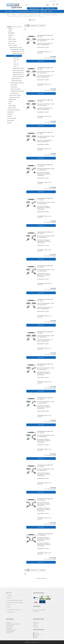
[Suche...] (47, 5)
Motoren (10, 37)
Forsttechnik (44, 11)
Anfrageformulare (50, 8)
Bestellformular (38, 634)
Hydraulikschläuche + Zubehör (16, 47)
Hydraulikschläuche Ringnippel (17, 77)
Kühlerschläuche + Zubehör (15, 95)
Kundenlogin (53, 1)
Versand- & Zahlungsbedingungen (15, 600)
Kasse (35, 625)
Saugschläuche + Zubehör (15, 97)
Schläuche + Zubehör (13, 45)
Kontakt (9, 598)
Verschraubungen (12, 106)
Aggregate (10, 29)
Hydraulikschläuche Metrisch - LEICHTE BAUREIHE (17, 68)
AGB (9, 607)
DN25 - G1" (16, 66)
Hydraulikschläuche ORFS (17, 75)
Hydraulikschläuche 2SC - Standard (17, 52)
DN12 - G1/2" (16, 60)
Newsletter (36, 627)
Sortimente (11, 101)
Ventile (10, 104)
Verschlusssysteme (15, 93)
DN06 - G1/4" (16, 56)
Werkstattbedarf (11, 121)
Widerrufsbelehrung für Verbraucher (16, 603)
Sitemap (36, 637)
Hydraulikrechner (34, 8)
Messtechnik (11, 35)
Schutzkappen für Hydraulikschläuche (16, 91)
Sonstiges (9, 123)
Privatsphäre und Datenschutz (14, 610)
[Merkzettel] (54, 5)
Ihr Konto (36, 624)
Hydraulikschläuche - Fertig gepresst (16, 50)
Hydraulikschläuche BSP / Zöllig (17, 54)
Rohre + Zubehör (12, 43)
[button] (57, 5)
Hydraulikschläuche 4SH (17, 81)
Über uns (36, 633)
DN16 (15, 62)
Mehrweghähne (11, 33)
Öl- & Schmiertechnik (12, 118)
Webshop (27, 642)
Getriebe (10, 31)
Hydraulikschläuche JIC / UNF (17, 72)
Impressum (10, 596)
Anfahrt (9, 605)
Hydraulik (11, 11)
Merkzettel (36, 623)
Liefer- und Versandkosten (40, 610)
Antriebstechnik (35, 11)
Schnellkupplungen (12, 99)
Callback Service (11, 612)
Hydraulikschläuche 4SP (17, 79)
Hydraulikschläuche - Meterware (16, 83)
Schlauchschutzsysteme (16, 89)
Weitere (50, 11)
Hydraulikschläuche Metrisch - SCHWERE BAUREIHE (17, 70)
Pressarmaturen (14, 85)
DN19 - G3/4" (16, 64)
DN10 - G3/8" (16, 58)
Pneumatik (9, 116)
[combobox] (34, 26)
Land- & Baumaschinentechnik (22, 11)
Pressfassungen (14, 87)
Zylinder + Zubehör (12, 108)
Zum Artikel (41, 61)
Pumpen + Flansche (12, 41)
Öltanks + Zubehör (12, 39)
